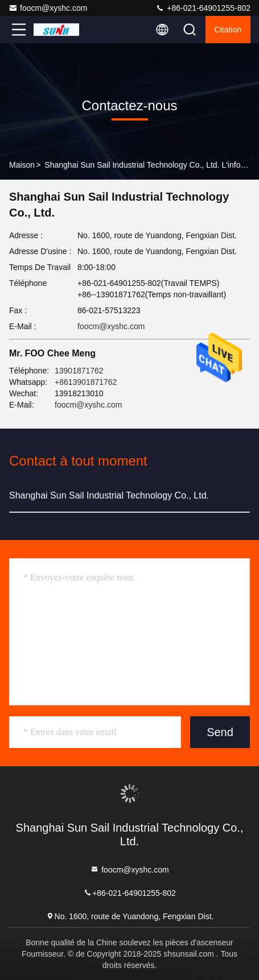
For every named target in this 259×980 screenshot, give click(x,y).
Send (220, 732)
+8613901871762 (86, 382)
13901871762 (79, 371)
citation (228, 30)
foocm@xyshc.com (48, 8)
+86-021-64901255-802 (203, 8)
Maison (22, 165)
